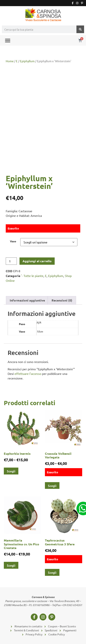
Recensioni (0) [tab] (62, 300)
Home (10, 61)
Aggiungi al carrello (37, 261)
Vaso (13, 241)
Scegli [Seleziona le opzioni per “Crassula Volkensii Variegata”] (52, 486)
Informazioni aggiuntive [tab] (27, 300)
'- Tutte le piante (32, 276)
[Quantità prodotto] (11, 261)
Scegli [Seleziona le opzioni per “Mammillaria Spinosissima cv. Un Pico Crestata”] (11, 565)
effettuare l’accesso (28, 374)
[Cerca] (80, 29)
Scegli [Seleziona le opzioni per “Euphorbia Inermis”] (11, 471)
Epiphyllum (27, 61)
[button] (8, 40)
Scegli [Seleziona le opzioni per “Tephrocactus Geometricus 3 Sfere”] (52, 572)
